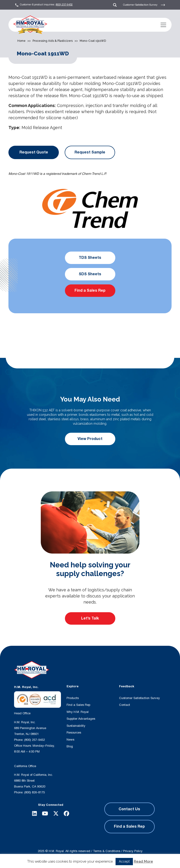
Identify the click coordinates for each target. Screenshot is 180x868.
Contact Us (129, 809)
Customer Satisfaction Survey (144, 5)
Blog (70, 746)
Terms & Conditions (107, 851)
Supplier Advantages (81, 719)
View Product (90, 439)
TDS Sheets (90, 258)
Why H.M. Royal (78, 712)
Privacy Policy (133, 851)
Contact (125, 705)
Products (73, 698)
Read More (143, 861)
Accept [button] (124, 861)
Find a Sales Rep (90, 291)
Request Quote (34, 152)
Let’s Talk (90, 618)
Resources (74, 733)
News (70, 740)
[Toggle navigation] (163, 25)
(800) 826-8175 (34, 792)
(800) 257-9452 (64, 5)
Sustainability (76, 726)
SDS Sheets (90, 274)
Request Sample (90, 152)
